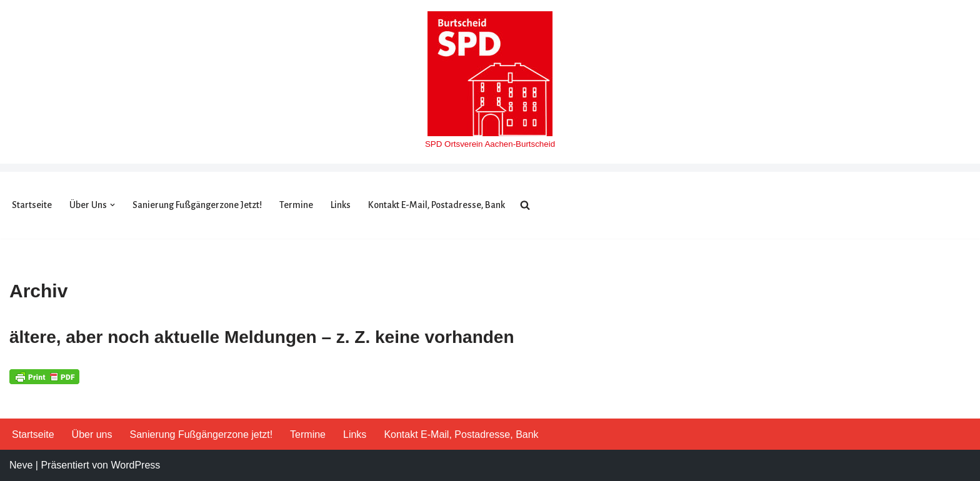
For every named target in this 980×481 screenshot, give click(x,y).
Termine (296, 205)
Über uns (92, 434)
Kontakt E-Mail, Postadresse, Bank (437, 205)
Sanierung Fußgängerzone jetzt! (197, 205)
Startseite (32, 205)
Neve (21, 465)
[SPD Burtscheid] (490, 82)
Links (341, 205)
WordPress (135, 465)
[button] (112, 205)
